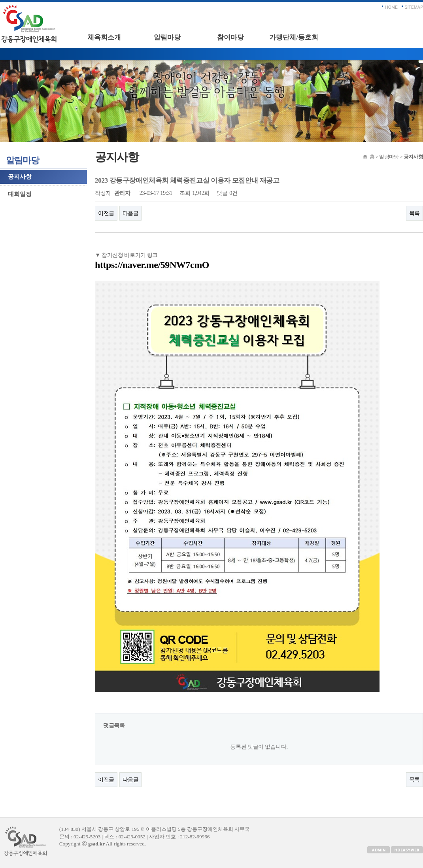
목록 (415, 213)
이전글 (106, 213)
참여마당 (230, 37)
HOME (391, 7)
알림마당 (167, 37)
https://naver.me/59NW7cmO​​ (152, 265)
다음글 (131, 213)
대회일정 (20, 194)
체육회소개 (104, 37)
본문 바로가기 (0, 2)
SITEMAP (414, 7)
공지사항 (20, 177)
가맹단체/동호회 (294, 37)
